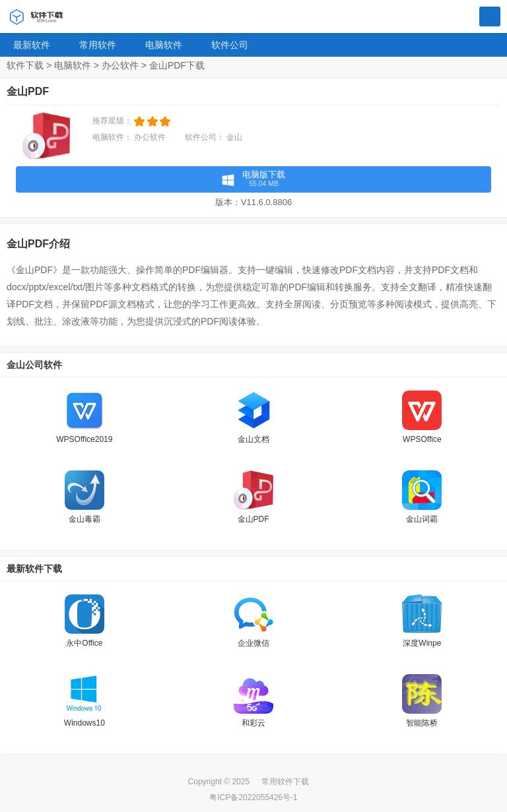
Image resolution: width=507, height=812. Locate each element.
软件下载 (25, 65)
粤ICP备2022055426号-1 (253, 797)
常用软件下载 (285, 782)
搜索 (490, 17)
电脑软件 (164, 45)
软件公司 (230, 45)
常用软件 (98, 45)
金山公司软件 (34, 365)
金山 (234, 137)
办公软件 (120, 65)
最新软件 (32, 45)
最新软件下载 (34, 569)
